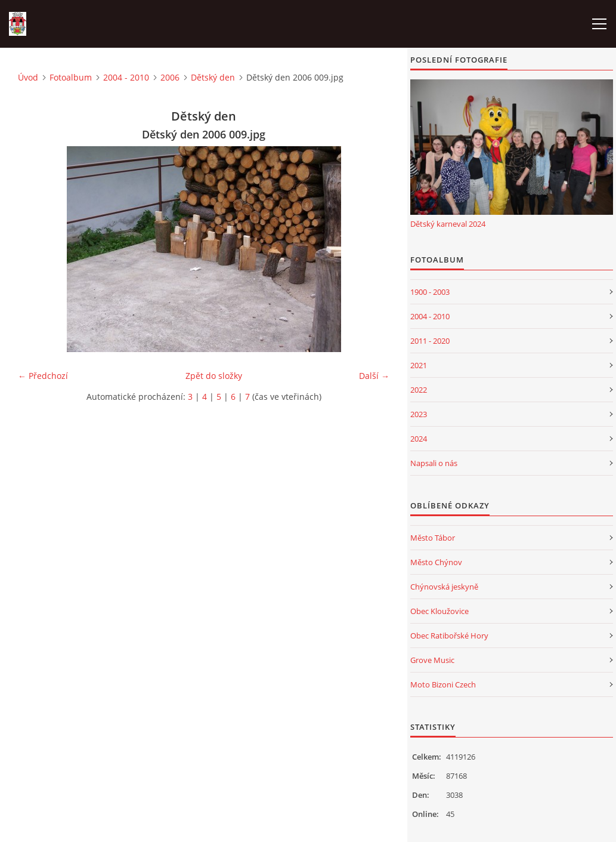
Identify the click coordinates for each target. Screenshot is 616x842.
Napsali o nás (434, 463)
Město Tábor (433, 538)
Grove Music (432, 660)
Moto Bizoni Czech (443, 684)
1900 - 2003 (430, 292)
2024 (419, 439)
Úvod (28, 77)
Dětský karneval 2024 (448, 224)
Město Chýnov (436, 562)
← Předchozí (43, 376)
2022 (419, 390)
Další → (374, 376)
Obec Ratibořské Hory (449, 636)
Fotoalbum (71, 77)
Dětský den (213, 77)
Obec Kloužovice (439, 611)
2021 (419, 365)
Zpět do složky (214, 376)
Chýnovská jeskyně (444, 587)
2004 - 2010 (126, 77)
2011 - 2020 (430, 341)
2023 (419, 414)
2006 (170, 77)
